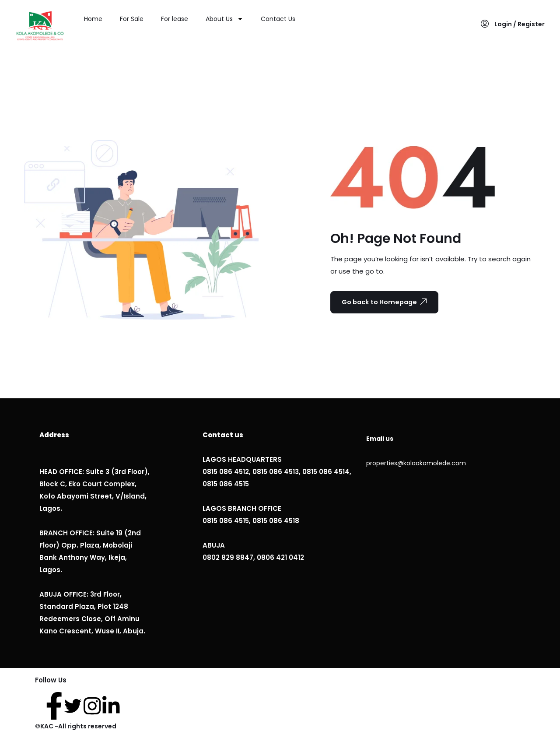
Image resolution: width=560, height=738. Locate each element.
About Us (224, 19)
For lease (175, 19)
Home (93, 19)
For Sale (132, 19)
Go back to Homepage (389, 302)
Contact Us (278, 19)
